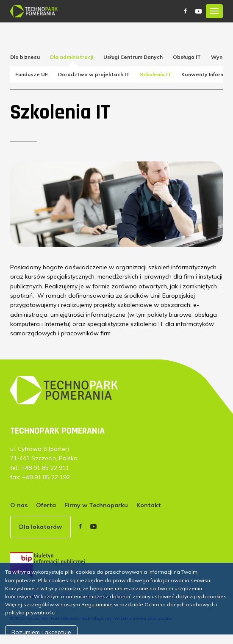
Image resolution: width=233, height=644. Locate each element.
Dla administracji (72, 57)
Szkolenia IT (155, 74)
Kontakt (149, 505)
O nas (19, 505)
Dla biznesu (25, 57)
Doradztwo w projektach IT (94, 74)
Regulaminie (97, 604)
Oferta (46, 505)
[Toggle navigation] (214, 11)
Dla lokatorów (40, 527)
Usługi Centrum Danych (133, 57)
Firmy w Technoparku (96, 505)
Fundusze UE (32, 74)
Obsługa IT (187, 57)
